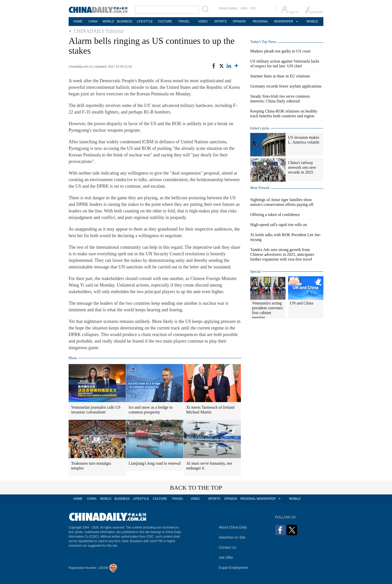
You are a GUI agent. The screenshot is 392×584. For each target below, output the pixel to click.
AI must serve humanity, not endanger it (209, 466)
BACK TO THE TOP (196, 488)
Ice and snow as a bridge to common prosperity (151, 410)
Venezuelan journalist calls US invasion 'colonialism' (96, 410)
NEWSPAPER (283, 21)
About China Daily (233, 527)
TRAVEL (184, 21)
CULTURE (165, 21)
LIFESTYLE (145, 21)
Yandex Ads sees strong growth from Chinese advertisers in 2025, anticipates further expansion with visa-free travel (282, 254)
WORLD (108, 21)
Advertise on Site (232, 537)
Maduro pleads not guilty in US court (280, 51)
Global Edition (228, 8)
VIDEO (203, 21)
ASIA (244, 8)
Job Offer (226, 558)
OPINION (239, 21)
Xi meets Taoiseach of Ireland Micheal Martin (210, 410)
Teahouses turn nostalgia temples (91, 466)
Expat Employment (234, 568)
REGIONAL (261, 21)
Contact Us (227, 547)
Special (255, 272)
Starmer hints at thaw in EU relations (280, 76)
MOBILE (312, 21)
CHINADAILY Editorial (99, 31)
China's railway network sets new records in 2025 (302, 167)
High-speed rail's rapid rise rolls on (279, 225)
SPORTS (220, 21)
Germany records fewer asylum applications (286, 86)
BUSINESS (125, 21)
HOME (78, 21)
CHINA (93, 21)
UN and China (301, 303)
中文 (253, 8)
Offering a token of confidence (275, 215)
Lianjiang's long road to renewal (155, 463)
